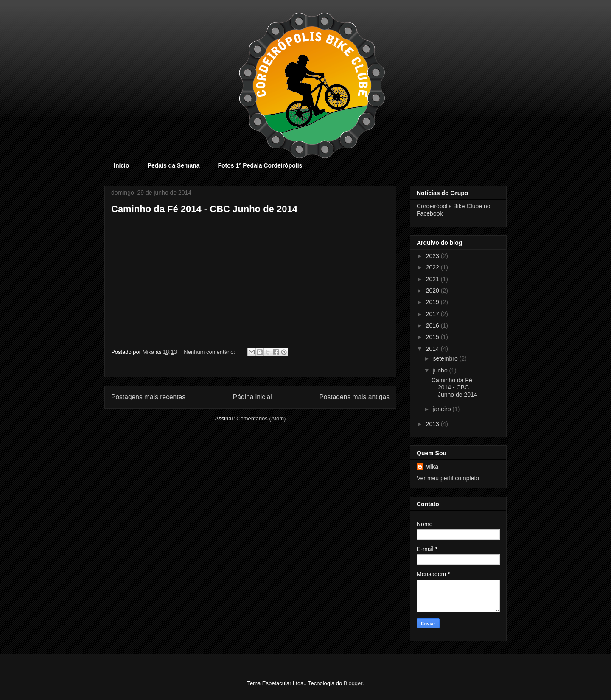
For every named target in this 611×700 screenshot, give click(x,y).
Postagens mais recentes (148, 397)
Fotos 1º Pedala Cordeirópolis (260, 165)
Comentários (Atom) (261, 419)
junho (441, 370)
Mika (432, 467)
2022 (433, 267)
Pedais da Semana (174, 165)
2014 (433, 349)
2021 (433, 279)
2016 (433, 325)
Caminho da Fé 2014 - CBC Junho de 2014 (204, 209)
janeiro (443, 409)
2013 (433, 424)
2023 (433, 256)
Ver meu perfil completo (448, 478)
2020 (433, 291)
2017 (433, 314)
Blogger (353, 683)
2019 (433, 302)
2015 (433, 337)
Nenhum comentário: (210, 352)
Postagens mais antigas (354, 397)
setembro (446, 358)
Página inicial (252, 397)
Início (122, 165)
